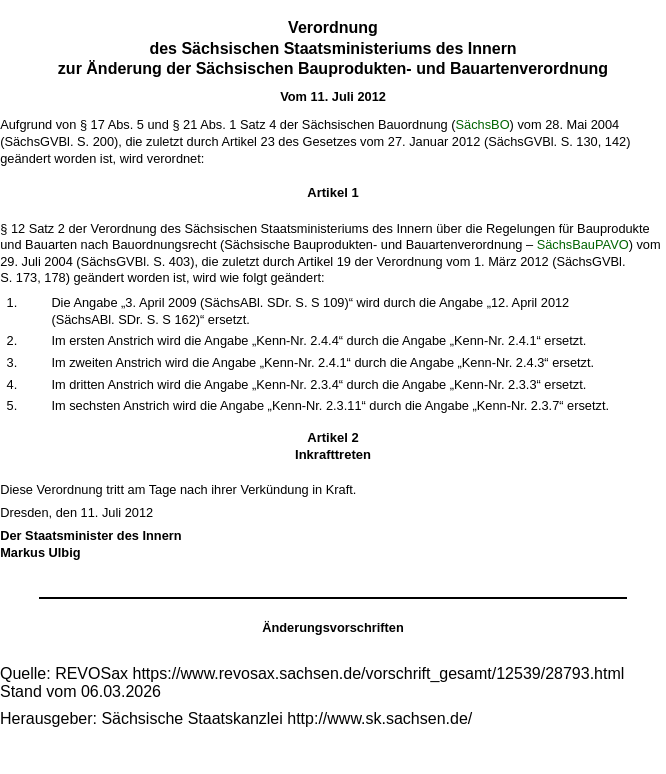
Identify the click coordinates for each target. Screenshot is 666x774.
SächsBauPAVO (583, 244)
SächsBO (483, 124)
